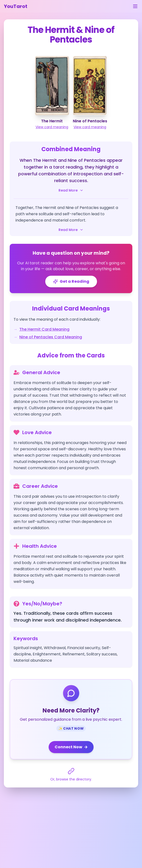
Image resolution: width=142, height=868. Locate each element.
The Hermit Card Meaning (44, 329)
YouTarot (16, 6)
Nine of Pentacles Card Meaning (51, 337)
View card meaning (52, 127)
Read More (71, 190)
